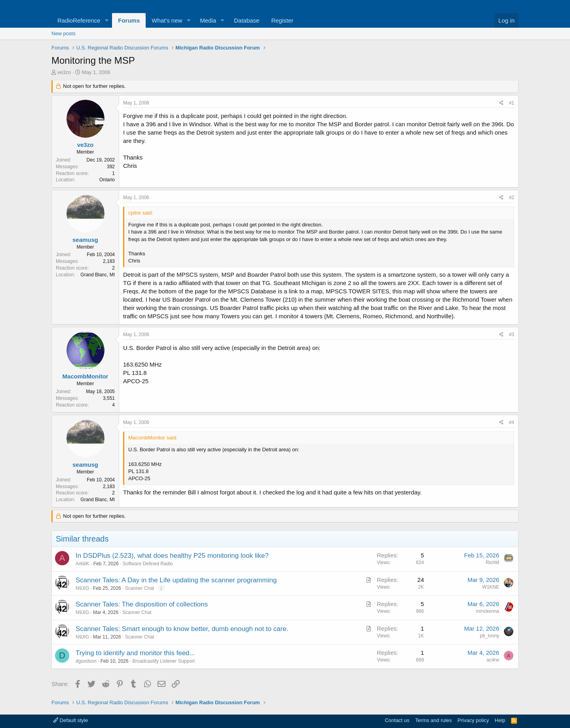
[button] (106, 20)
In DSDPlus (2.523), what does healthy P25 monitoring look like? (172, 556)
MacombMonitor (85, 376)
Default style (70, 720)
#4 (512, 422)
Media (208, 20)
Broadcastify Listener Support (163, 661)
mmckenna (487, 611)
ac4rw (493, 660)
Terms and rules (433, 720)
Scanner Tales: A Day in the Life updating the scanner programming (176, 580)
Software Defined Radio (148, 564)
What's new (167, 20)
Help (500, 720)
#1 (512, 103)
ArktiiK (83, 564)
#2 (512, 198)
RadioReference (79, 20)
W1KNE (491, 587)
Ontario (107, 180)
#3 (512, 335)
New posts (64, 33)
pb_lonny (489, 636)
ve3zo (64, 72)
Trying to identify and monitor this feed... (135, 653)
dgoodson (86, 661)
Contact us (397, 720)
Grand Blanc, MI (98, 275)
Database (247, 20)
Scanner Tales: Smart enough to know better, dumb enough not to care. (182, 629)
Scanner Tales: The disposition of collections (142, 604)
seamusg (85, 240)
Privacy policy (473, 720)
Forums (129, 20)
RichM (492, 563)
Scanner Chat (140, 588)
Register (282, 20)
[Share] (501, 103)
